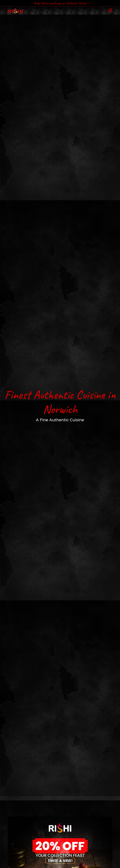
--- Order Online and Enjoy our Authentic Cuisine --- (60, 3)
